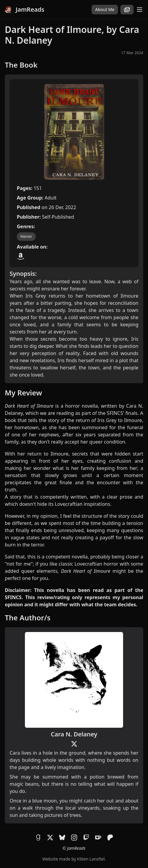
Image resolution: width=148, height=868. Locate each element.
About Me (105, 9)
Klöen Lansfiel (91, 859)
